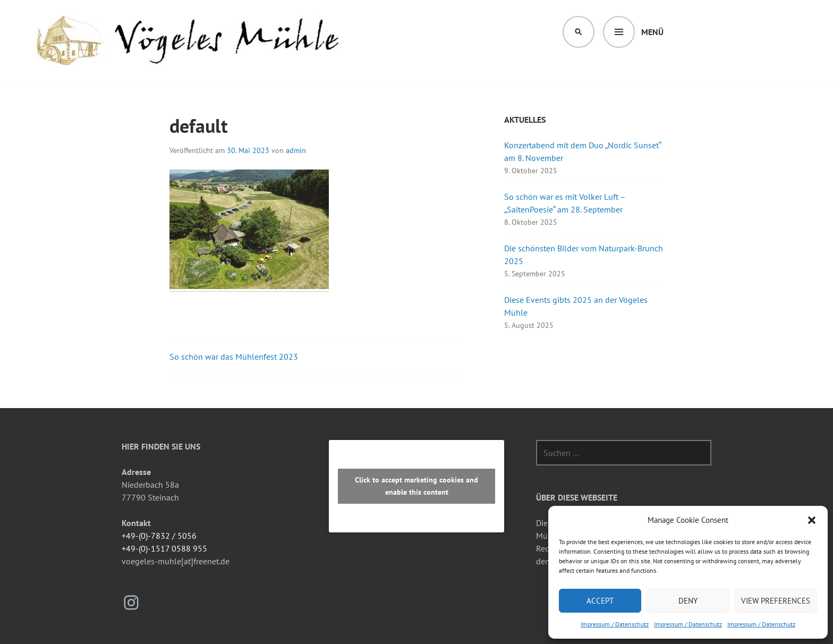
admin (296, 150)
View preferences (776, 601)
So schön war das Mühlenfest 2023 (234, 357)
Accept (600, 601)
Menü (652, 32)
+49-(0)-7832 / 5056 (159, 536)
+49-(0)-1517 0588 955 (164, 548)
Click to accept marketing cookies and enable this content (416, 486)
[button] (812, 520)
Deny (688, 601)
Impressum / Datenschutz (615, 624)
